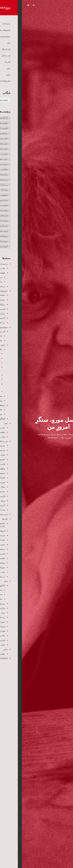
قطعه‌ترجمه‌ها (40, 434)
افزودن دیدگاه (44, 438)
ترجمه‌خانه (50, 434)
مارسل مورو (29, 434)
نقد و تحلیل (20, 434)
